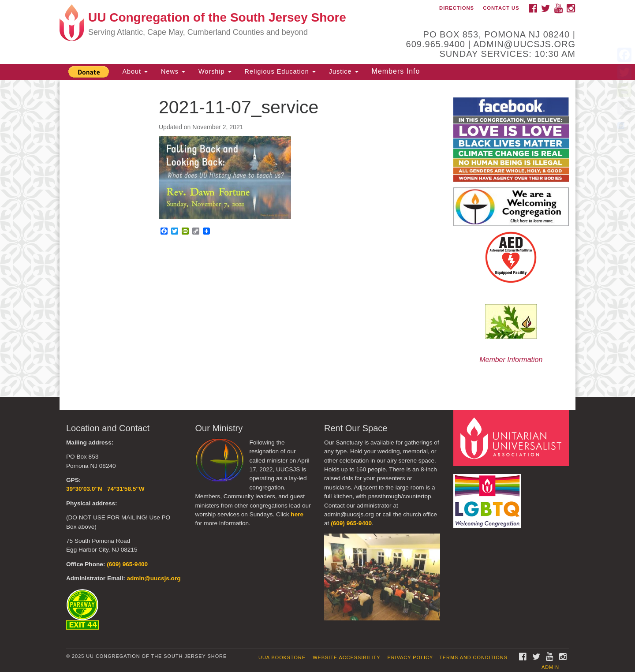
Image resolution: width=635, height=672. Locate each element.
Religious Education (280, 71)
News (173, 71)
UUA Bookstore (282, 657)
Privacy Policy (411, 657)
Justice (344, 71)
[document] (317, 239)
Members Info (396, 71)
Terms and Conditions (473, 657)
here (297, 514)
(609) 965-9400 (127, 564)
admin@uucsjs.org (153, 578)
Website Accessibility (346, 657)
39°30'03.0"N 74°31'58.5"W (105, 489)
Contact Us (501, 8)
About (135, 71)
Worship (215, 71)
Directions (457, 8)
